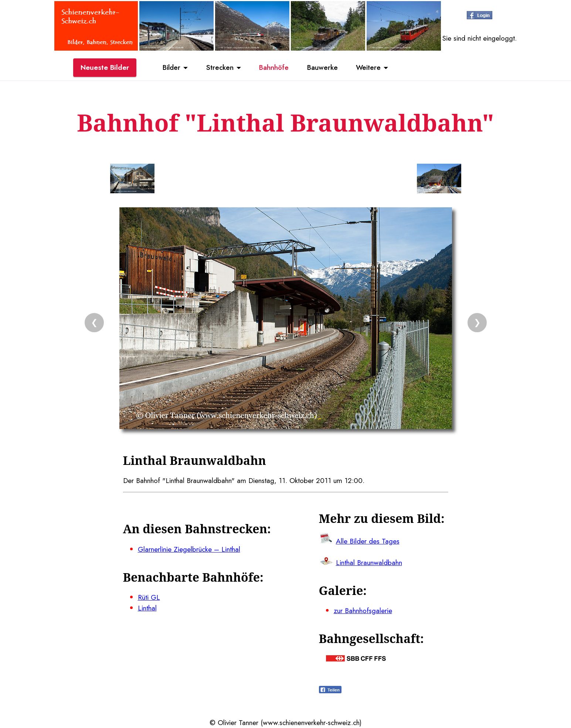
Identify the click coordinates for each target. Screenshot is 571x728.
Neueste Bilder (105, 68)
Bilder (171, 68)
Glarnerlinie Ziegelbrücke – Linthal (189, 549)
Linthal (147, 608)
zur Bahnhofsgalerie (363, 610)
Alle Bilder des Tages (368, 541)
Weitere (369, 68)
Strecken (219, 68)
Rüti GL (149, 597)
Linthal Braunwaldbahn (369, 562)
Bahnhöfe (274, 68)
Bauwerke (322, 68)
